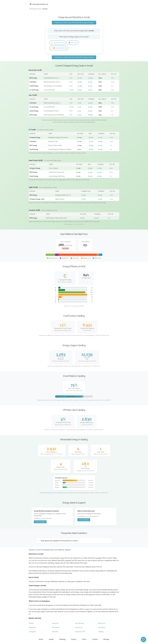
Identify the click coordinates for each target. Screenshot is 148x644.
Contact (95, 639)
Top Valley (102, 628)
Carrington (32, 632)
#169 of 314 (51, 493)
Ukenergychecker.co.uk (39, 4)
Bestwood (102, 624)
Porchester (56, 628)
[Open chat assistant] (143, 639)
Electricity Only (58, 43)
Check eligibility (40, 522)
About (41, 639)
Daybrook (55, 624)
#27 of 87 (74, 493)
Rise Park (55, 632)
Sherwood (79, 628)
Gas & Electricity (60, 48)
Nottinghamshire (35, 9)
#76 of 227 (63, 493)
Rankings (62, 639)
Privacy (74, 639)
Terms (84, 639)
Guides (51, 639)
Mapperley (32, 628)
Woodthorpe (79, 624)
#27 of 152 (85, 493)
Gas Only (74, 43)
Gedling (101, 632)
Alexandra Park (80, 632)
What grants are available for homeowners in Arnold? (59, 541)
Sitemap (106, 639)
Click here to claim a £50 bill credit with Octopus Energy (74, 23)
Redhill (31, 624)
